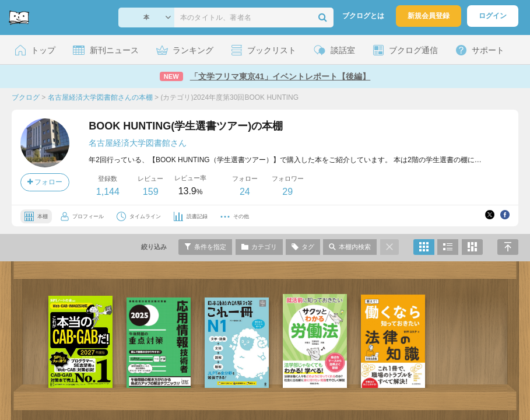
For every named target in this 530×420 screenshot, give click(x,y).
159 (151, 192)
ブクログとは (363, 16)
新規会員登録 (429, 16)
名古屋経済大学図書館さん (138, 143)
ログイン (493, 16)
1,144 (108, 192)
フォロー (45, 182)
